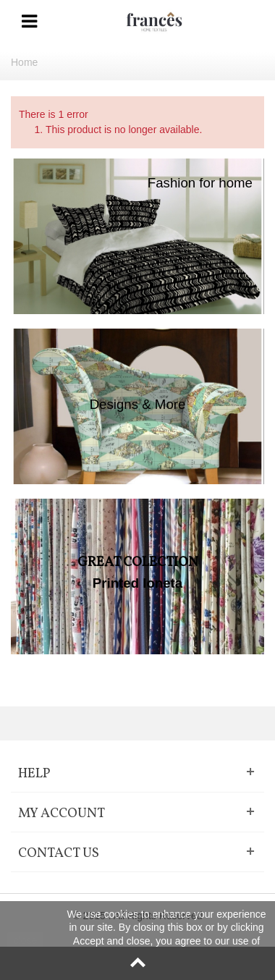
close (26, 940)
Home (24, 62)
